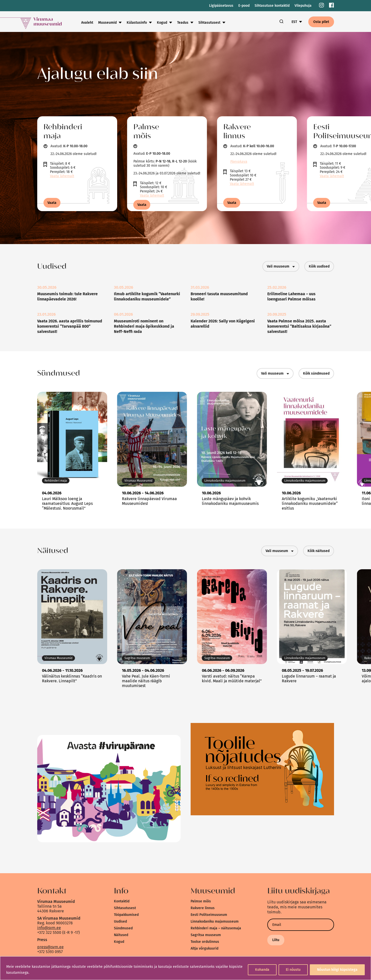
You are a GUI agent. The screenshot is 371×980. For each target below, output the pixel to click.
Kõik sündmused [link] (316, 373)
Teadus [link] (183, 23)
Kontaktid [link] (122, 901)
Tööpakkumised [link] (126, 915)
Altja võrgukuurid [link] (204, 948)
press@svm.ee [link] (50, 947)
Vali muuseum (281, 266)
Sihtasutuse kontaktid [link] (272, 6)
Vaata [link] (52, 203)
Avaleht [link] (87, 23)
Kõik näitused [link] (319, 551)
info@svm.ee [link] (49, 928)
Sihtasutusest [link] (209, 23)
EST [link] (294, 22)
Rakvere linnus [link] (203, 908)
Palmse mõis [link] (201, 901)
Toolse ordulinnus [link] (205, 942)
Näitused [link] (121, 935)
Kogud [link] (162, 23)
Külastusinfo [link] (137, 23)
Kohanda (262, 970)
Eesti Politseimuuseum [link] (209, 915)
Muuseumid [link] (107, 23)
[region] (185, 968)
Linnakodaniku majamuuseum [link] (215, 921)
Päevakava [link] (239, 162)
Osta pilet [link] (321, 22)
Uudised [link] (120, 921)
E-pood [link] (244, 6)
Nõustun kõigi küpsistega (337, 970)
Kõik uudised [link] (319, 266)
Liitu (276, 940)
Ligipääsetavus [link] (221, 6)
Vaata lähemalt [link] (62, 176)
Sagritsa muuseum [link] (206, 935)
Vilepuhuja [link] (303, 6)
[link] (322, 6)
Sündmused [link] (123, 928)
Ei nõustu (293, 970)
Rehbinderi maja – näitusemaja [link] (216, 928)
